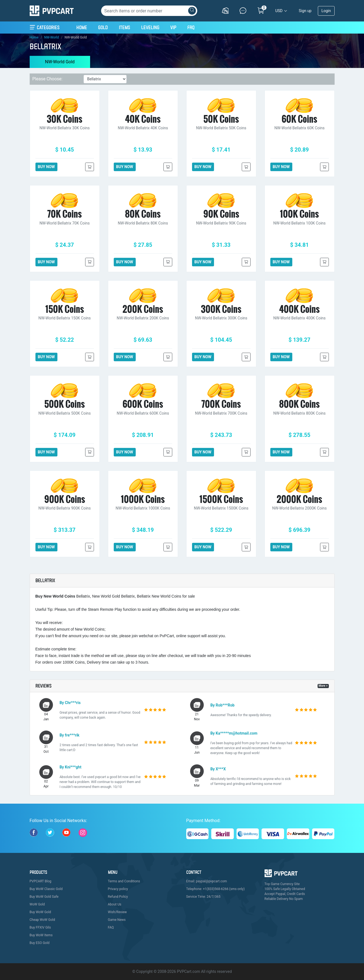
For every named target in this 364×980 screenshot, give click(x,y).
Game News (117, 920)
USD (279, 11)
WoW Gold (37, 904)
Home (82, 27)
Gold (103, 27)
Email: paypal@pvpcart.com (207, 881)
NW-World (52, 37)
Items (125, 27)
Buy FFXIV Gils (40, 927)
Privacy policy (118, 889)
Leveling (150, 27)
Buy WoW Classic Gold (46, 889)
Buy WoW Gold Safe (44, 897)
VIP (173, 27)
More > (323, 686)
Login (326, 11)
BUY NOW (46, 167)
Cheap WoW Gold (42, 920)
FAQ (191, 27)
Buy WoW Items (41, 935)
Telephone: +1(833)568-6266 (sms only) (216, 889)
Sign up (305, 11)
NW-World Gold (60, 62)
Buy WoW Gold (40, 912)
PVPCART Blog (41, 881)
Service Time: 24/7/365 (203, 897)
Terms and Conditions (124, 881)
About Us (115, 904)
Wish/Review (117, 912)
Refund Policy (118, 897)
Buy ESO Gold (40, 943)
